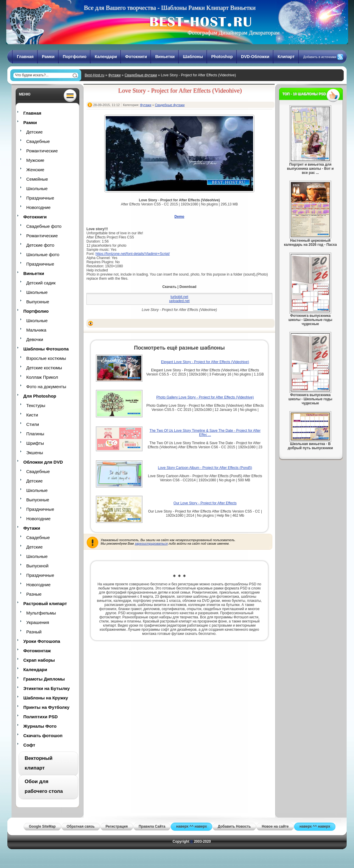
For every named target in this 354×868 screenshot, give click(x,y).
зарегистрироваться (151, 543)
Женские (35, 170)
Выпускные (38, 302)
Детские (35, 132)
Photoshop (222, 57)
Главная (25, 57)
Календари (106, 57)
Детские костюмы (44, 368)
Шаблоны (193, 57)
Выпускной (37, 566)
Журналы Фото (40, 726)
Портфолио (75, 57)
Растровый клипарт (45, 603)
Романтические (42, 151)
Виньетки (165, 57)
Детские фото (40, 245)
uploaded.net (179, 301)
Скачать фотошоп (43, 736)
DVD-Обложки (255, 57)
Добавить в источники (320, 57)
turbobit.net (179, 297)
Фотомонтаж (37, 651)
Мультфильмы (41, 613)
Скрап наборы (39, 660)
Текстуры (36, 405)
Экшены (35, 453)
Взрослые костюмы (46, 358)
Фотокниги (136, 57)
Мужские (35, 160)
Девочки (35, 339)
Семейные (37, 179)
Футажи (114, 75)
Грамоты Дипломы (44, 679)
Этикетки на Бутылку (46, 688)
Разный (34, 632)
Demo (179, 217)
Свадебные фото (44, 226)
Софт (29, 745)
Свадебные (38, 141)
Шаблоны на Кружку (46, 698)
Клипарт (286, 57)
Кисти (32, 415)
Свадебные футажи (141, 75)
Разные (34, 594)
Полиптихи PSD (41, 717)
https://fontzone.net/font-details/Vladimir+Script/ (133, 254)
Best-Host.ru (95, 75)
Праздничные (40, 198)
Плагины (35, 434)
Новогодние (38, 207)
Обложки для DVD (43, 462)
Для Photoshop (40, 396)
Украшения (38, 622)
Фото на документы (46, 387)
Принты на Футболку (46, 707)
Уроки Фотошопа (42, 641)
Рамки (48, 57)
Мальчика (36, 330)
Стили (33, 424)
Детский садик (41, 283)
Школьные (37, 188)
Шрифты (35, 443)
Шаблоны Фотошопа (46, 349)
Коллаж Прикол (42, 377)
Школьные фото (43, 255)
